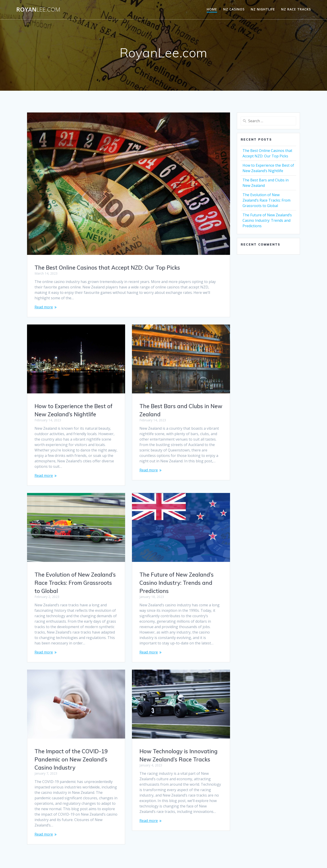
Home (212, 9)
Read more (44, 307)
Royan (38, 10)
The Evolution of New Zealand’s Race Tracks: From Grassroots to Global (180, 577)
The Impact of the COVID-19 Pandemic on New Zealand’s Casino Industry (176, 754)
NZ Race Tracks (296, 9)
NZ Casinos (234, 9)
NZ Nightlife (263, 9)
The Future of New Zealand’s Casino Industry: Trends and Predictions (72, 583)
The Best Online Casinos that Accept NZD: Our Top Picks (107, 268)
